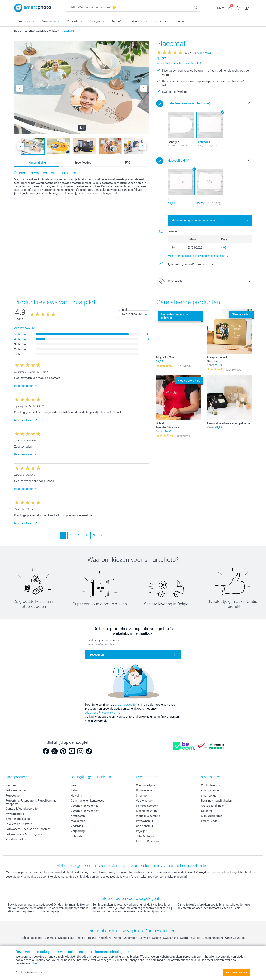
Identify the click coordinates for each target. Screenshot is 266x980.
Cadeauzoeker (138, 21)
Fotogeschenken (16, 790)
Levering (206, 811)
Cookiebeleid (144, 826)
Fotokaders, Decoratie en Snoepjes (28, 829)
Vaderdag (77, 826)
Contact (180, 21)
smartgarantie (210, 790)
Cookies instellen (29, 973)
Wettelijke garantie (148, 816)
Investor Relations (148, 841)
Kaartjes (11, 785)
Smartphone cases (18, 819)
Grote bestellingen (213, 806)
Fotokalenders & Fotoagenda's (25, 834)
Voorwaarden (145, 801)
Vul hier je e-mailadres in (104, 640)
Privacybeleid (144, 821)
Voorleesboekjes (17, 839)
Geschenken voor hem (85, 811)
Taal (124, 310)
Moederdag (78, 821)
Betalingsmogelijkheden (216, 801)
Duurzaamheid (145, 790)
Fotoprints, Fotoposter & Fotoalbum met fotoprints (32, 802)
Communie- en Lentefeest (87, 801)
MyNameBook (15, 814)
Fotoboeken (13, 796)
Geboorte (77, 836)
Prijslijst (141, 831)
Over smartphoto (147, 785)
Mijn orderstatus (212, 816)
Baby (74, 790)
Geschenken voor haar (85, 806)
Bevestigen (97, 655)
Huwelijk (76, 796)
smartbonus (209, 796)
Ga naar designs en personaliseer (194, 221)
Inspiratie (161, 21)
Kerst (74, 785)
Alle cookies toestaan (237, 973)
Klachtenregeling (147, 811)
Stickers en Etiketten (19, 824)
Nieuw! (116, 21)
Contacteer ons (211, 785)
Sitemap (141, 796)
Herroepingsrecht (147, 806)
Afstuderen (78, 816)
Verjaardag (78, 831)
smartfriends (209, 821)
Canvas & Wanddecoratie (22, 809)
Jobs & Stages (145, 836)
